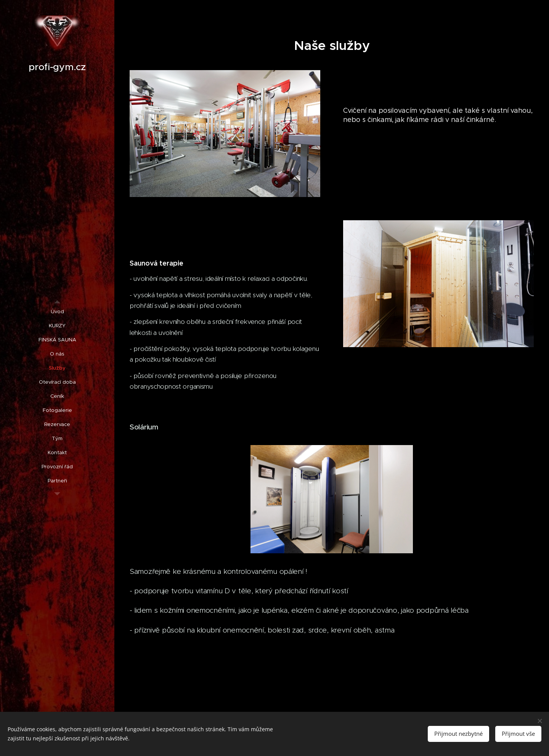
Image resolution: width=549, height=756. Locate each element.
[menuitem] (57, 312)
